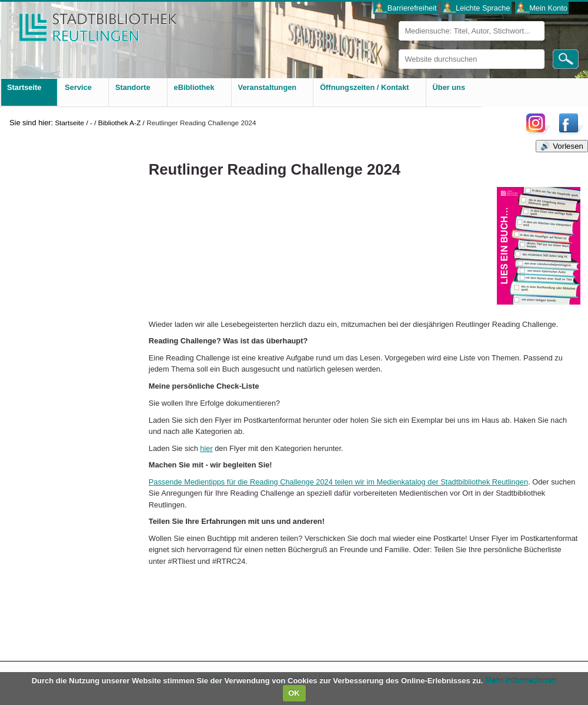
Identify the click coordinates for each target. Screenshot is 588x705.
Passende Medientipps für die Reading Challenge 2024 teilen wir (338, 482)
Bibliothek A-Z (120, 123)
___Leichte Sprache (477, 8)
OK (294, 693)
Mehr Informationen (521, 681)
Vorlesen (568, 146)
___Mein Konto (542, 8)
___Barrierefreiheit (405, 8)
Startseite (69, 123)
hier (206, 448)
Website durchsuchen (398, 49)
